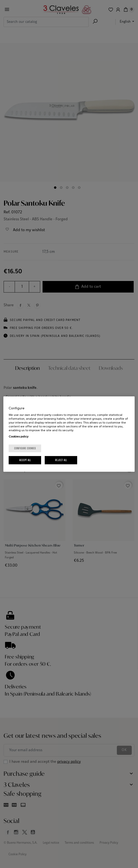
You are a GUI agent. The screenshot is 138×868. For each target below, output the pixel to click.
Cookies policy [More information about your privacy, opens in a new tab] (19, 437)
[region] (69, 434)
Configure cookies (25, 448)
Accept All (25, 460)
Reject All (61, 460)
